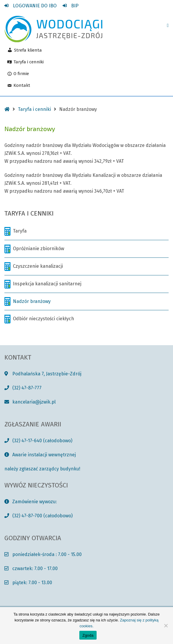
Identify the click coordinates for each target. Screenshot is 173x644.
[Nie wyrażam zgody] (166, 626)
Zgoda (88, 635)
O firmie (21, 74)
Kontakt (22, 86)
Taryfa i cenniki (29, 62)
